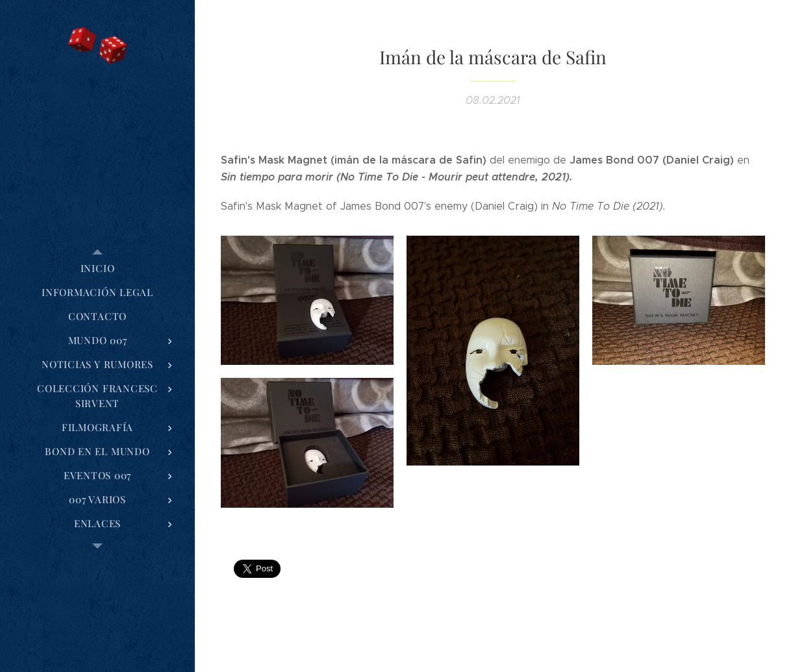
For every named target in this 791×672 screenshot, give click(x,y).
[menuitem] (97, 268)
